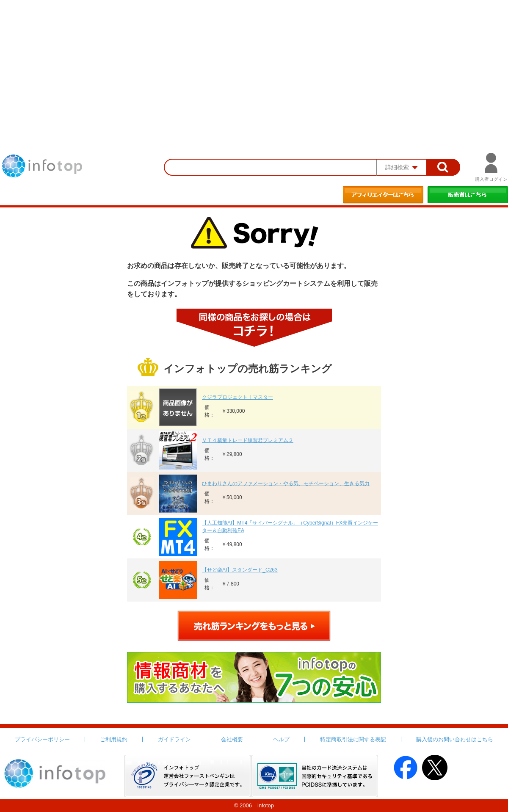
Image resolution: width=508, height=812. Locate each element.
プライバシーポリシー (42, 739)
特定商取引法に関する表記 (353, 739)
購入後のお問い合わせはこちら (455, 739)
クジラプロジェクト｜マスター (237, 397)
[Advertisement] (254, 64)
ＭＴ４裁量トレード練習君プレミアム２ (248, 440)
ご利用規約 (114, 739)
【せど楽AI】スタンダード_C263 (240, 570)
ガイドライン (174, 739)
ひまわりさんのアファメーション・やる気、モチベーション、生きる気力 (286, 483)
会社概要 (232, 739)
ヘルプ (281, 739)
